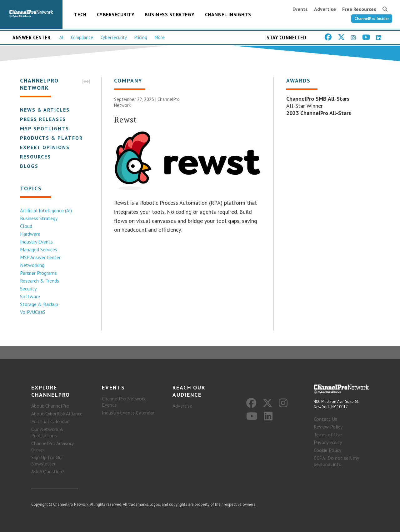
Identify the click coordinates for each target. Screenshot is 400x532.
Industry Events (36, 242)
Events (300, 9)
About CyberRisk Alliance (57, 414)
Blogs (29, 166)
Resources (35, 157)
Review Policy (328, 427)
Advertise (325, 9)
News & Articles (45, 110)
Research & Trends (40, 281)
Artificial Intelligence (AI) (46, 210)
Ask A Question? (48, 471)
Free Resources (359, 9)
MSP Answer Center (40, 257)
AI (61, 37)
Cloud (26, 226)
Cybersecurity (116, 14)
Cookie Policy (327, 450)
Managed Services (39, 249)
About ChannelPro (50, 406)
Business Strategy (170, 14)
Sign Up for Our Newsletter (47, 460)
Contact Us (325, 419)
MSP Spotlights (45, 128)
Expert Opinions (45, 147)
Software (30, 296)
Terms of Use (328, 434)
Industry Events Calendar (128, 413)
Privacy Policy (328, 442)
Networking (32, 265)
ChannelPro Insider (372, 19)
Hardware (30, 234)
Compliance (82, 37)
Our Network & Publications (47, 432)
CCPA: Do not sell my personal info (336, 461)
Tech (80, 14)
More (160, 37)
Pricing (141, 37)
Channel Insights (228, 14)
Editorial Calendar (50, 421)
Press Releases (43, 119)
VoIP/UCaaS (33, 312)
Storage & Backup (39, 304)
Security (28, 289)
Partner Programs (38, 273)
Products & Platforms (55, 138)
